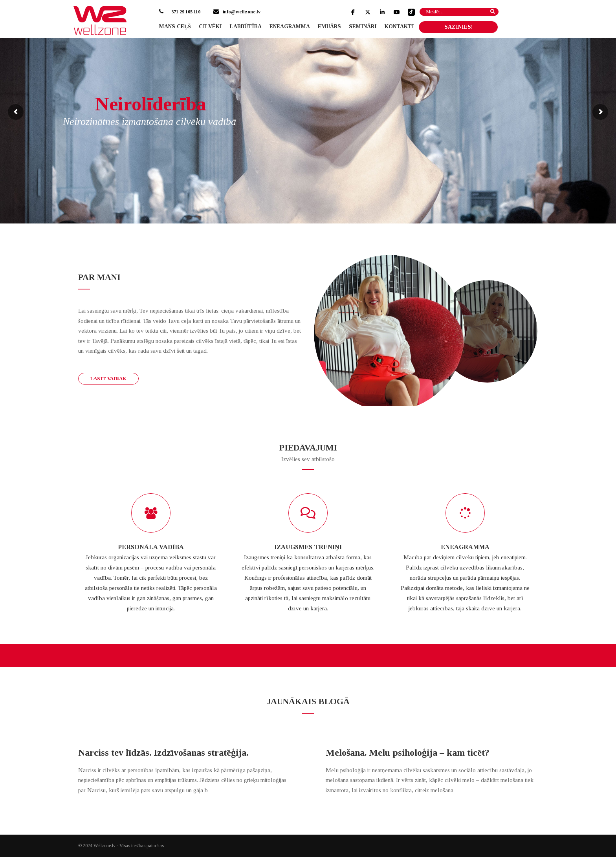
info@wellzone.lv (242, 12)
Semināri (363, 27)
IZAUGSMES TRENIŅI (308, 547)
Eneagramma (290, 27)
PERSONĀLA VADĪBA (151, 547)
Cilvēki (210, 27)
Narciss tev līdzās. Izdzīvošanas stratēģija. (163, 753)
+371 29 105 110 (184, 12)
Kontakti (399, 27)
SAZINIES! (458, 27)
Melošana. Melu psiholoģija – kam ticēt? (408, 753)
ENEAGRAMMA (465, 547)
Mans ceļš (175, 27)
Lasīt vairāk (108, 378)
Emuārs (329, 27)
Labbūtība (246, 27)
